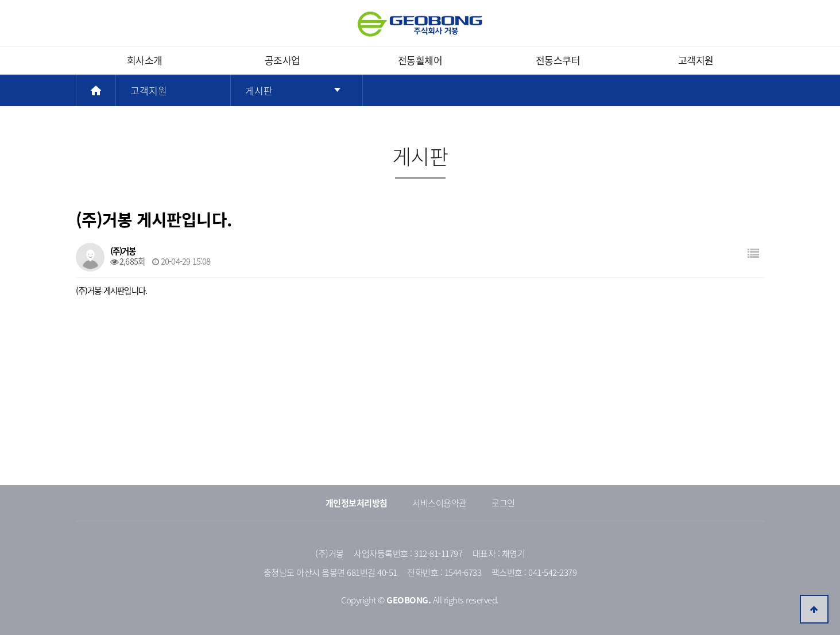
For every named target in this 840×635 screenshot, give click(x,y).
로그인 (503, 503)
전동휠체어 (420, 60)
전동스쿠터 (558, 60)
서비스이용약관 (440, 503)
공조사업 (282, 60)
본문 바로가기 (0, 0)
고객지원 (696, 60)
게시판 (259, 90)
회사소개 (145, 60)
